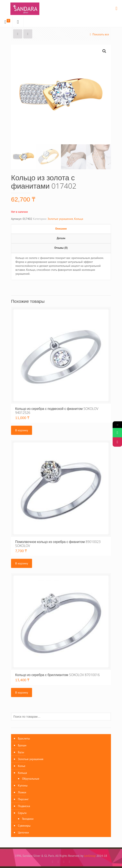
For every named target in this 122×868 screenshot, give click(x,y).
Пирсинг (23, 799)
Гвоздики (28, 819)
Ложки (22, 792)
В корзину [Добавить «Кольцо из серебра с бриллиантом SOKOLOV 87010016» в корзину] (22, 692)
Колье (22, 766)
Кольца (79, 219)
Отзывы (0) (61, 248)
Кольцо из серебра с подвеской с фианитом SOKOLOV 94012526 (57, 411)
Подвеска (24, 806)
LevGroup (90, 856)
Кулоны (23, 785)
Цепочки (23, 832)
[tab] (61, 229)
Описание (61, 229)
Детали (61, 238)
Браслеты (24, 738)
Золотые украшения (60, 219)
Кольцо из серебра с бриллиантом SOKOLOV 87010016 (57, 675)
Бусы (21, 752)
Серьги (22, 813)
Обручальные (31, 779)
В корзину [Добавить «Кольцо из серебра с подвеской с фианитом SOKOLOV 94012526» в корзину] (22, 430)
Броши (22, 745)
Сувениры (24, 826)
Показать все (99, 34)
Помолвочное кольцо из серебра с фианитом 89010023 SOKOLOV (58, 544)
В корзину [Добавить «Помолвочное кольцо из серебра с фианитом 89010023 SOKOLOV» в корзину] (22, 563)
